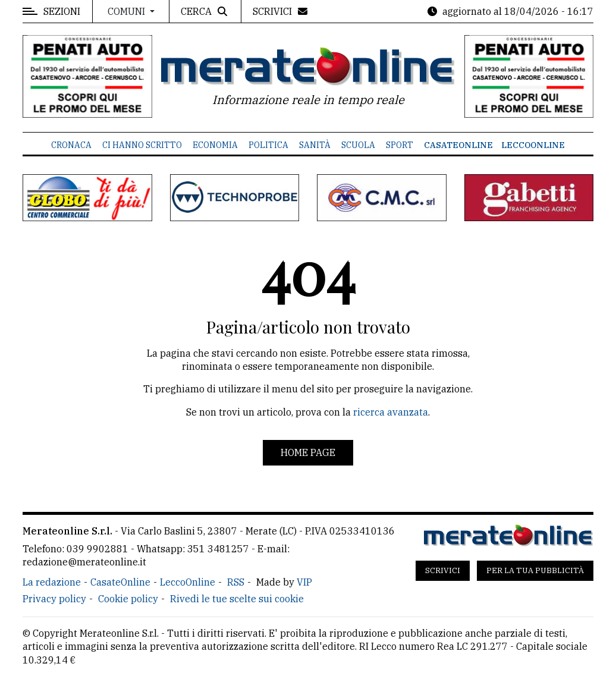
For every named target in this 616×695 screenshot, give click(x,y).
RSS (236, 582)
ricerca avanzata (391, 412)
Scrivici (443, 570)
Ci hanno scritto (142, 145)
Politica (268, 145)
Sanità (315, 145)
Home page (308, 452)
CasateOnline (458, 145)
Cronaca (71, 145)
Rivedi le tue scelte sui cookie (237, 599)
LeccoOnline (533, 145)
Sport (400, 145)
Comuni (128, 11)
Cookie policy (128, 599)
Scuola (358, 145)
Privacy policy (54, 599)
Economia (215, 145)
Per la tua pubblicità (535, 570)
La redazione (52, 582)
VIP (304, 582)
